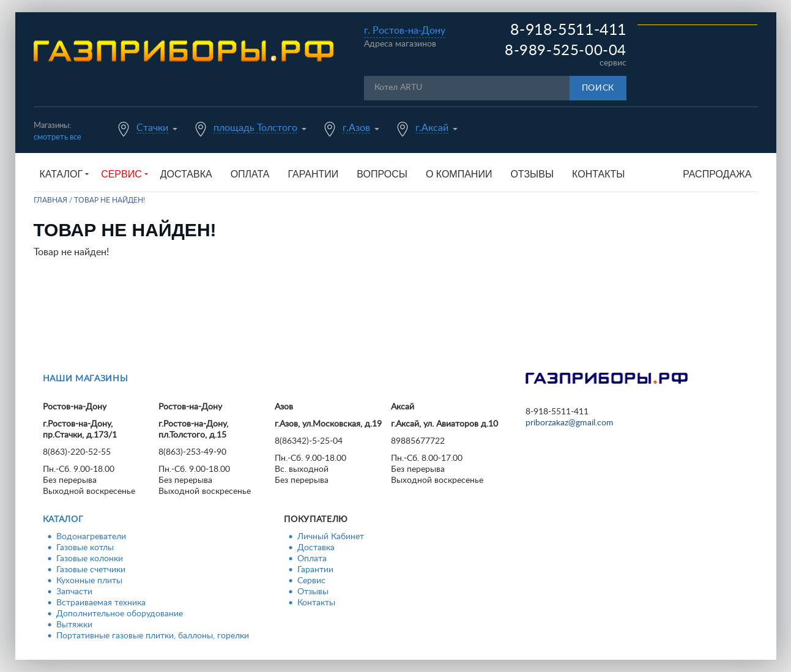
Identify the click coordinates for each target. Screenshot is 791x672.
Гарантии (313, 174)
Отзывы (532, 174)
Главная (50, 200)
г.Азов (356, 128)
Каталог (63, 520)
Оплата (250, 174)
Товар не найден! (110, 200)
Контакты (598, 174)
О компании (459, 174)
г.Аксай (432, 128)
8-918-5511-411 (568, 30)
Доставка (186, 174)
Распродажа (717, 174)
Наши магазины (86, 379)
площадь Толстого (255, 128)
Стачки (152, 128)
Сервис (311, 581)
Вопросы (382, 174)
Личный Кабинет (331, 537)
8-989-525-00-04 (566, 51)
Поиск (598, 88)
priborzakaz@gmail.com (570, 423)
